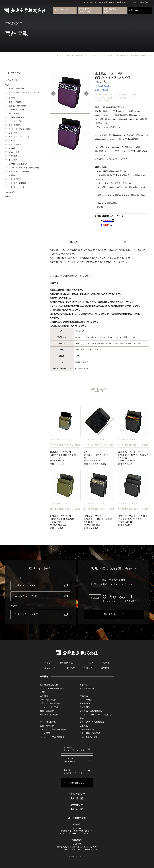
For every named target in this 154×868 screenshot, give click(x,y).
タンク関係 (11, 160)
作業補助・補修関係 (15, 117)
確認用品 (10, 148)
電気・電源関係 (13, 144)
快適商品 (10, 175)
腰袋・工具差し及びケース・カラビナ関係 (22, 93)
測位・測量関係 (13, 113)
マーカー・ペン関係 (15, 110)
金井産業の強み (107, 2)
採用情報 (144, 2)
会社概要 (121, 2)
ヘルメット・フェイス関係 (17, 137)
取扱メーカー (90, 2)
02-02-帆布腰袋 (120, 98)
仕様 (124, 242)
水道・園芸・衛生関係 (16, 183)
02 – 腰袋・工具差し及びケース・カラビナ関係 (111, 95)
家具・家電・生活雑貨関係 (17, 171)
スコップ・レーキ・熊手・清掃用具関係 (22, 168)
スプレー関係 (12, 152)
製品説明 (75, 242)
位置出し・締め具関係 (16, 106)
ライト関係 (11, 133)
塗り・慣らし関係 (14, 121)
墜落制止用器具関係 (15, 88)
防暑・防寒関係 (13, 179)
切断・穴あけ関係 (14, 102)
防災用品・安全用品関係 (16, 164)
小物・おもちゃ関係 (15, 187)
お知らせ (133, 2)
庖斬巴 (8, 196)
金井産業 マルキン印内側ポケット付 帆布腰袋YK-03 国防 (62, 522)
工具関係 (10, 98)
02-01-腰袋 (133, 95)
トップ (48, 663)
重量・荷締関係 (13, 125)
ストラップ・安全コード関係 (18, 129)
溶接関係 (10, 140)
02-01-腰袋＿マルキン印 (104, 98)
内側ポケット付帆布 (102, 101)
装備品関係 (11, 156)
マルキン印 (133, 98)
